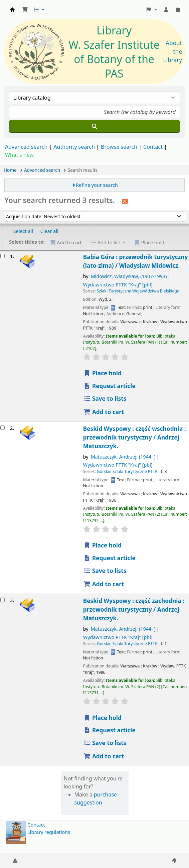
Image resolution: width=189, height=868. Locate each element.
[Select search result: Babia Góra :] (3, 256)
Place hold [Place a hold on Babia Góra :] (103, 373)
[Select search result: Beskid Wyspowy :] (3, 428)
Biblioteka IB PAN (12, 10)
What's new (19, 155)
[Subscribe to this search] (125, 201)
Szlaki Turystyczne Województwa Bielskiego (138, 291)
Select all (23, 231)
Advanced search (26, 147)
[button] (25, 10)
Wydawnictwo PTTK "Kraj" (118, 285)
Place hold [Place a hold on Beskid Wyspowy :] (103, 545)
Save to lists (105, 399)
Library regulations (49, 832)
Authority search (74, 147)
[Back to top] (169, 847)
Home (10, 170)
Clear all (49, 231)
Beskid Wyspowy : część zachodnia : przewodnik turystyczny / (134, 609)
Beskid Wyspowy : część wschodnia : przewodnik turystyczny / (135, 437)
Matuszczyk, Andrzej (123, 457)
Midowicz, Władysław (129, 276)
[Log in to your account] (166, 10)
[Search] (94, 126)
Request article (110, 386)
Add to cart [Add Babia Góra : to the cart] (104, 412)
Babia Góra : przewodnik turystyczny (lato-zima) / (136, 261)
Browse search (119, 147)
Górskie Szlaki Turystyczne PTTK (127, 471)
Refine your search (97, 185)
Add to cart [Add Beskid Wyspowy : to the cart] (104, 584)
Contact (36, 825)
